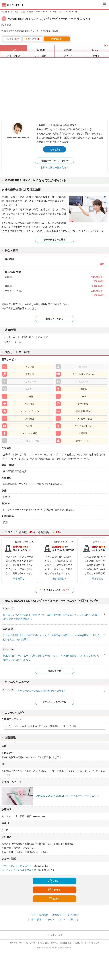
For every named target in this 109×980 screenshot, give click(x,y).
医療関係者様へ (67, 943)
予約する (74, 919)
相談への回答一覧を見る (54, 167)
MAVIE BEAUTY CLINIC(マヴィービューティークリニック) (69, 796)
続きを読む (19, 578)
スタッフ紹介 (72, 915)
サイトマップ (94, 943)
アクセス (50, 919)
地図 (56, 31)
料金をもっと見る (54, 319)
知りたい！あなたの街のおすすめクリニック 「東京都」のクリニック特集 (40, 726)
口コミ (62, 919)
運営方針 (54, 943)
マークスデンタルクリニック (17, 866)
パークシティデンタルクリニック (19, 870)
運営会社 (14, 943)
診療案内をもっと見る (54, 239)
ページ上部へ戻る (54, 935)
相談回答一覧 (54, 671)
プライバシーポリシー (28, 943)
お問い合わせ (81, 943)
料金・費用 (36, 919)
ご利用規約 (44, 943)
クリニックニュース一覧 (54, 702)
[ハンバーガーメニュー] (104, 4)
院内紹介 (44, 915)
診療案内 (57, 915)
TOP (33, 915)
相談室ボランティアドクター (54, 161)
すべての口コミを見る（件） (54, 590)
